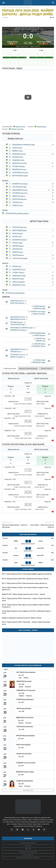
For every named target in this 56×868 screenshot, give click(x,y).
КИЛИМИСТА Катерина (20, 184)
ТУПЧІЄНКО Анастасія (20, 193)
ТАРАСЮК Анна (18, 202)
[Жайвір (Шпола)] (13, 38)
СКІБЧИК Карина (18, 246)
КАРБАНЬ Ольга (18, 205)
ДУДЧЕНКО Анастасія (20, 163)
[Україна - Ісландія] (28, 541)
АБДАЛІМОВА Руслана (20, 190)
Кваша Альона (20, 127)
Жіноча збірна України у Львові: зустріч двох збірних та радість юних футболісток (25, 589)
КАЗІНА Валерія (18, 234)
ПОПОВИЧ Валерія (18, 166)
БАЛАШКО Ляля (18, 157)
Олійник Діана (41, 127)
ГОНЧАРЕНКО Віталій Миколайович (17, 213)
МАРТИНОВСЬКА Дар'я (20, 176)
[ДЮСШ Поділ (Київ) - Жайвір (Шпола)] (28, 413)
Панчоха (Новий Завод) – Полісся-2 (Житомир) (15, 526)
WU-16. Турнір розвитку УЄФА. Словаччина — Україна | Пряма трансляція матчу (26, 600)
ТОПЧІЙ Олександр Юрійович (15, 293)
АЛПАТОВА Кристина (19, 227)
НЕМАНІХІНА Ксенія (19, 154)
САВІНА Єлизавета (19, 282)
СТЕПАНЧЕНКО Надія (19, 187)
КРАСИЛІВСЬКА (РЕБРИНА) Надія (23, 145)
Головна (5, 7)
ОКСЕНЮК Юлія (17, 249)
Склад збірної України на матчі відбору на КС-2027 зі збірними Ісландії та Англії (26, 612)
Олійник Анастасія (17, 129)
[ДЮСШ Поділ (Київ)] (43, 38)
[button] (3, 3)
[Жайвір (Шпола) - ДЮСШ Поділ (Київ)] (28, 401)
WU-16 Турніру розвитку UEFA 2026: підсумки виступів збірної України (25, 579)
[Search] (53, 3)
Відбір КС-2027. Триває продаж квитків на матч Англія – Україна (23, 594)
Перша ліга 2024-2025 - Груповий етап (26, 28)
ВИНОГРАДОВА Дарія (19, 230)
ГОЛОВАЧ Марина (18, 273)
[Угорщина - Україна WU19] (28, 555)
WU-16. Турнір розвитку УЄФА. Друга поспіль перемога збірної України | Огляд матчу (26, 606)
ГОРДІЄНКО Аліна (18, 160)
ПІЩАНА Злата (17, 148)
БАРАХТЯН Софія (18, 279)
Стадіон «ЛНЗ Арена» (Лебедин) (22, 30)
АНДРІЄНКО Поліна (19, 270)
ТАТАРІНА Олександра (20, 258)
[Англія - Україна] (28, 563)
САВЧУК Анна (17, 237)
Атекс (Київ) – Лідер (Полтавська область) (42, 526)
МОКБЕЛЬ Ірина (18, 252)
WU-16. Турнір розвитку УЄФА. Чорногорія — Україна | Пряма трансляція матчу (26, 623)
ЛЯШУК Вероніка (18, 255)
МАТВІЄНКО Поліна (19, 285)
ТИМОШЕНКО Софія (19, 276)
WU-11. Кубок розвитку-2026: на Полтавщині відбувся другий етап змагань (27, 574)
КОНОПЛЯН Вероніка (19, 199)
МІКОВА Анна (17, 266)
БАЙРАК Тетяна (17, 151)
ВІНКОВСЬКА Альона (19, 169)
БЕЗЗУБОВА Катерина (20, 240)
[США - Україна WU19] (28, 548)
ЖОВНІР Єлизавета (19, 196)
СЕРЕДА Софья (17, 243)
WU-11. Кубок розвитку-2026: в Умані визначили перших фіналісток (24, 583)
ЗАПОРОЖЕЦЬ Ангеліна (20, 173)
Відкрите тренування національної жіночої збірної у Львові (22, 618)
